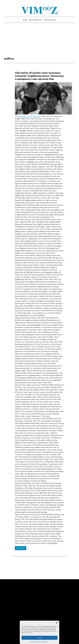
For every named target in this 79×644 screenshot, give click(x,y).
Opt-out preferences (36, 642)
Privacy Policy (45, 642)
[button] (57, 623)
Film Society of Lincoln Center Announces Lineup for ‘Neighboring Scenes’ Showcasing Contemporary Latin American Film (39, 76)
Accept (39, 638)
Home (25, 20)
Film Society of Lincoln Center (29, 116)
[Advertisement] (40, 43)
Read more (21, 548)
